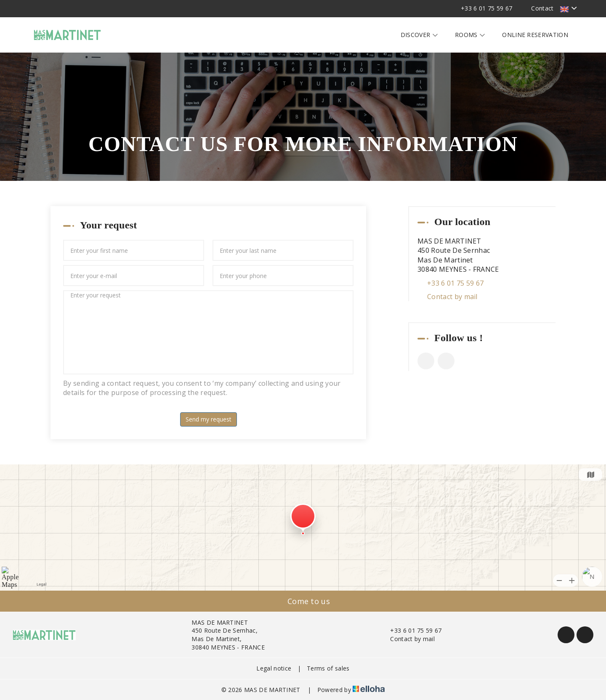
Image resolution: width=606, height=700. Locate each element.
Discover (419, 35)
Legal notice (274, 668)
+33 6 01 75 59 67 (411, 630)
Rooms (470, 35)
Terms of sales (328, 668)
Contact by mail (452, 297)
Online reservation (535, 35)
